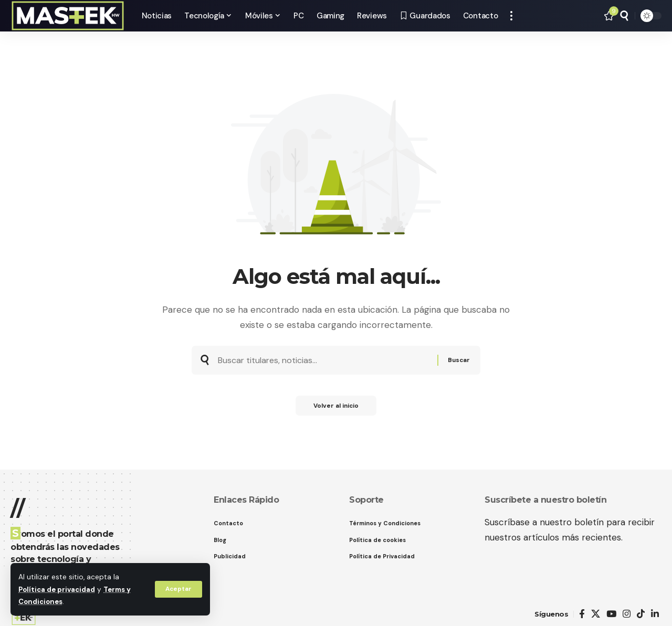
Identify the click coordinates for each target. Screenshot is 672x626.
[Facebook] (582, 614)
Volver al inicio (336, 409)
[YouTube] (611, 614)
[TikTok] (641, 614)
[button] (178, 589)
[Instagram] (627, 614)
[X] (596, 614)
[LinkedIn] (655, 614)
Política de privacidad (58, 590)
